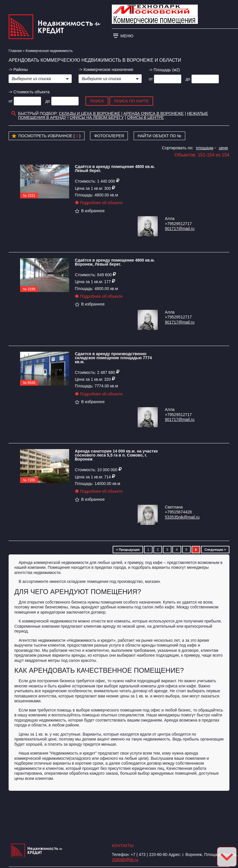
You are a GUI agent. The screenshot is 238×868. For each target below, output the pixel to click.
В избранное (90, 211)
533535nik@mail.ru (182, 517)
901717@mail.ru (180, 229)
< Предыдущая (128, 550)
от (151, 79)
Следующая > (215, 550)
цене (223, 148)
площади (205, 148)
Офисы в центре (145, 117)
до (188, 79)
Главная (15, 51)
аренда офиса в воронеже (154, 113)
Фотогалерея (109, 136)
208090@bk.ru (125, 860)
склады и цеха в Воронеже (89, 113)
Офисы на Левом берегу (97, 117)
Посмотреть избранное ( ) (46, 136)
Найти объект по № (160, 136)
